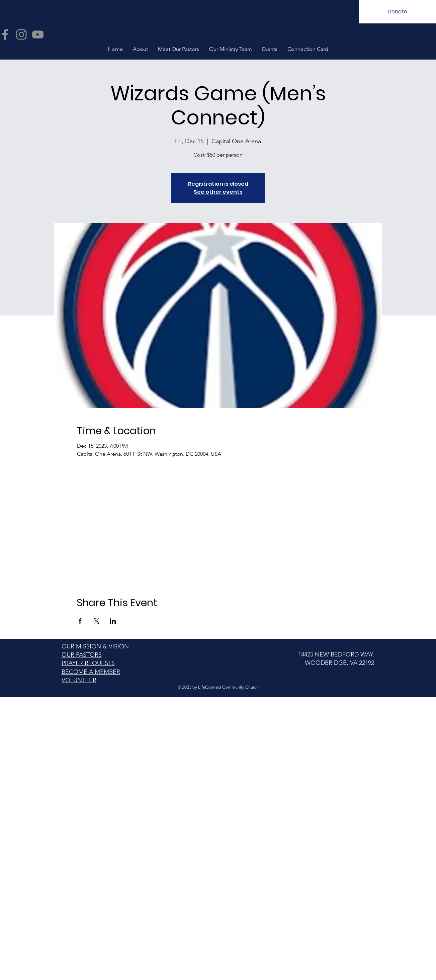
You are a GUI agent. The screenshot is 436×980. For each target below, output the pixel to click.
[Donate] (398, 12)
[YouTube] (38, 34)
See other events (218, 192)
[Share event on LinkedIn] (113, 621)
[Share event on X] (97, 621)
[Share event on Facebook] (80, 621)
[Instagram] (21, 34)
